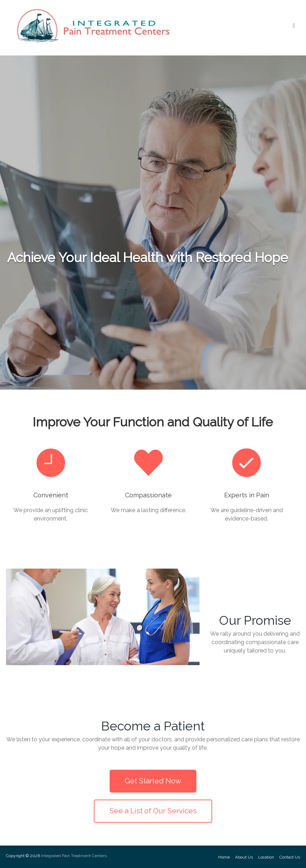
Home (224, 857)
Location (266, 857)
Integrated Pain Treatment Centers (74, 856)
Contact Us (290, 857)
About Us (244, 857)
